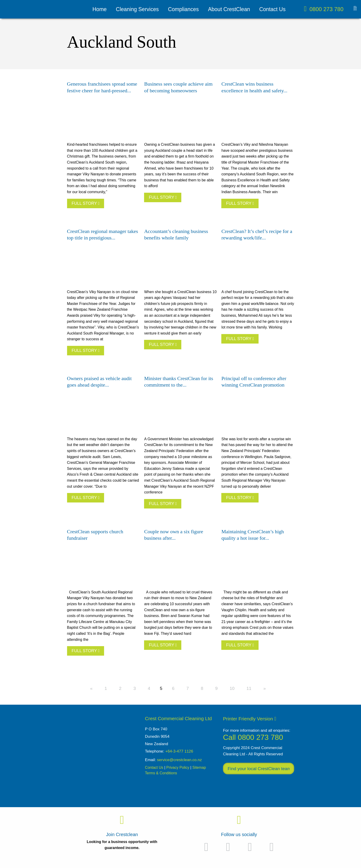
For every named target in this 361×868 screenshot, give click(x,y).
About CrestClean (229, 9)
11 (249, 688)
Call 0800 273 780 (253, 737)
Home (100, 9)
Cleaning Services (137, 9)
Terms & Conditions (161, 773)
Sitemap (199, 767)
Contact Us (272, 9)
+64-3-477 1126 (179, 751)
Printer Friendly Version (250, 719)
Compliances (183, 9)
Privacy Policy (178, 767)
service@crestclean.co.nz (179, 760)
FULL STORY (86, 203)
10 (232, 688)
